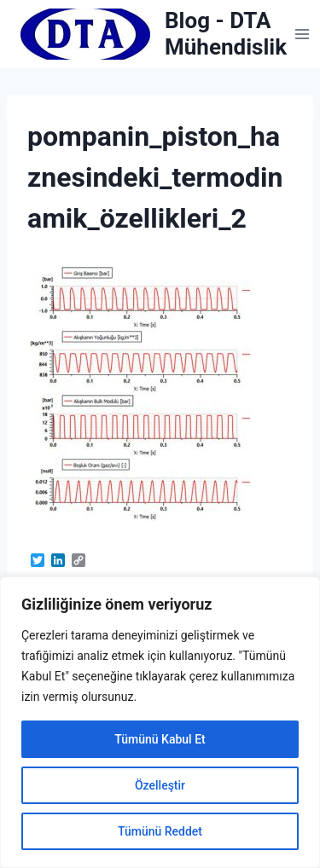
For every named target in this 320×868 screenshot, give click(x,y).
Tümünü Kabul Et (160, 739)
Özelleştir (160, 785)
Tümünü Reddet (160, 831)
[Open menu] (303, 34)
